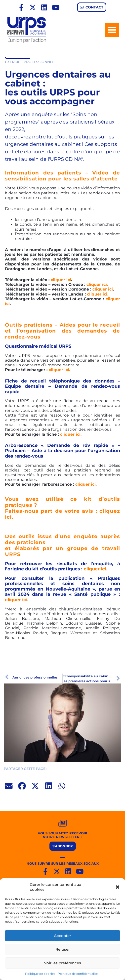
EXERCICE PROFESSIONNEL (30, 62)
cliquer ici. (97, 284)
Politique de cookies (40, 974)
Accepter (62, 936)
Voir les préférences (62, 963)
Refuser (63, 949)
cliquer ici (61, 280)
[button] (118, 887)
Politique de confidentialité (78, 974)
